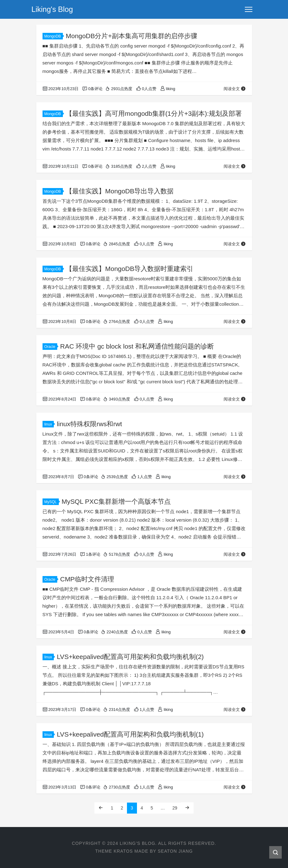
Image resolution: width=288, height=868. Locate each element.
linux (49, 424)
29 (175, 808)
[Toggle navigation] (249, 9)
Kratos (123, 851)
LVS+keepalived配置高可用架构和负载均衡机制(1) (130, 734)
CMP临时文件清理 (87, 579)
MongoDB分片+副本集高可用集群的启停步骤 (131, 36)
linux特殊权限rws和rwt (90, 424)
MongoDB (54, 36)
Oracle (51, 347)
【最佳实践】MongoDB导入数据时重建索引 (129, 269)
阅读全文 (235, 89)
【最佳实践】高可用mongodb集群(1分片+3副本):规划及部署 (154, 113)
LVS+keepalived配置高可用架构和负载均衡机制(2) (130, 657)
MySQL (52, 502)
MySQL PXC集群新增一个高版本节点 (116, 501)
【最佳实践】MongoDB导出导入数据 (120, 191)
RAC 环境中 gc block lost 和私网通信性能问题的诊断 (137, 346)
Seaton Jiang (175, 851)
